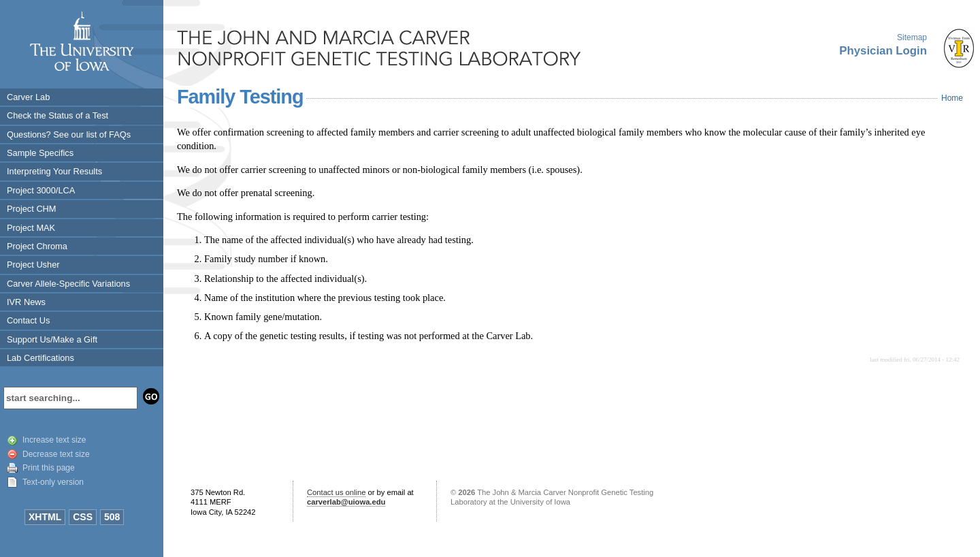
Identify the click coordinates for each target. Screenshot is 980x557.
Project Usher (33, 265)
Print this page (49, 468)
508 (112, 517)
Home (952, 98)
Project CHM (32, 209)
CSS (83, 517)
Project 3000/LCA (41, 190)
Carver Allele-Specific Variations (68, 284)
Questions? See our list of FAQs (69, 134)
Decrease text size (56, 454)
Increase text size (54, 440)
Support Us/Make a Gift (52, 339)
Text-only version (53, 482)
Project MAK (31, 228)
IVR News (26, 302)
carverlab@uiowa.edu (346, 502)
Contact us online (336, 492)
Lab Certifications (40, 358)
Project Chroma (37, 246)
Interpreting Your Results (54, 171)
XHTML (45, 517)
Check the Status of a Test (58, 115)
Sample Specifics (40, 153)
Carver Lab (28, 97)
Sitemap (912, 37)
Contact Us (28, 320)
